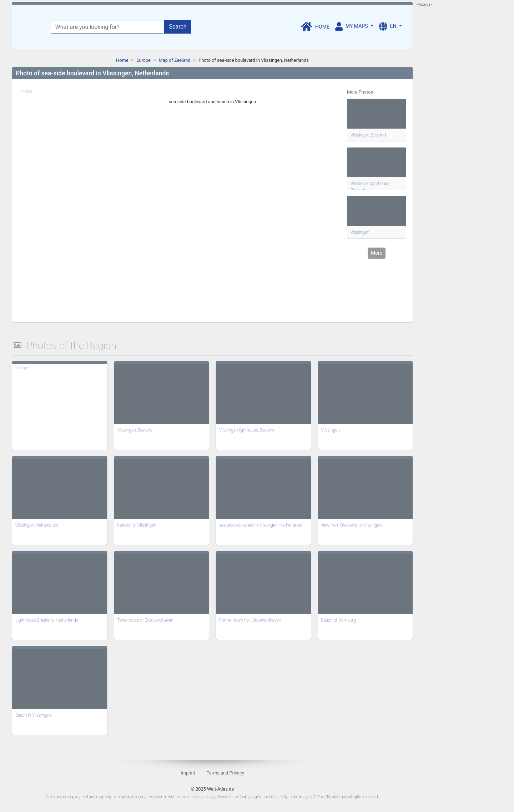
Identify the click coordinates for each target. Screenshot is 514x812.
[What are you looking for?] (107, 27)
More (377, 253)
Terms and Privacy (225, 773)
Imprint (188, 773)
